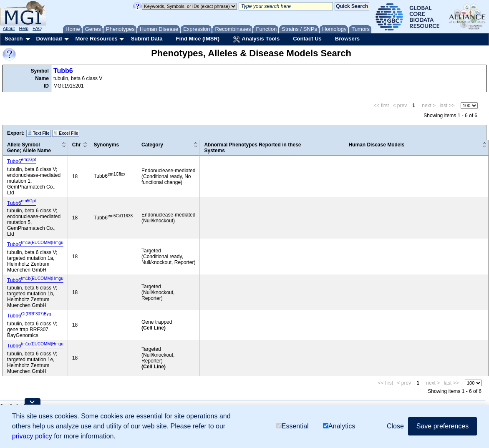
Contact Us (307, 39)
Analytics (339, 426)
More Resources (96, 39)
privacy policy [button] (32, 436)
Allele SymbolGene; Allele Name (29, 148)
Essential (292, 426)
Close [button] (395, 426)
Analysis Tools (256, 39)
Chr (77, 145)
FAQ (37, 28)
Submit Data (147, 39)
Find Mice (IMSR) (198, 39)
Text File (39, 133)
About (9, 28)
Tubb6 (63, 71)
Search (14, 39)
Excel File (66, 133)
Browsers (347, 39)
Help (24, 28)
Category (152, 145)
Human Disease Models (376, 145)
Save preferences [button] (442, 426)
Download (49, 39)
